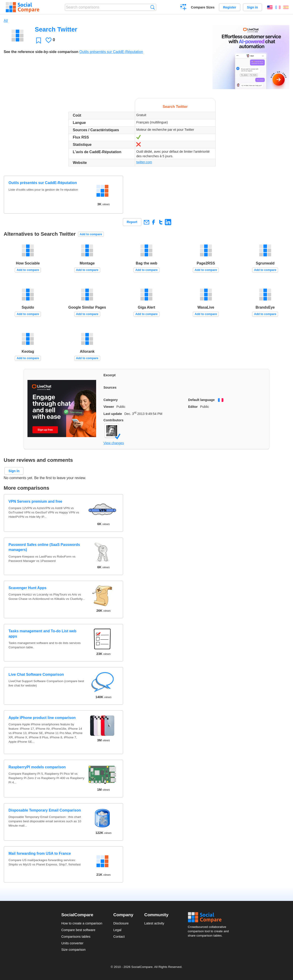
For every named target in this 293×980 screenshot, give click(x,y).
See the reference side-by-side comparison (41, 52)
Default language (201, 400)
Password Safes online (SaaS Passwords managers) (44, 547)
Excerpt (110, 375)
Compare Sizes (203, 7)
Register (230, 7)
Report (132, 222)
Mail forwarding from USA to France (40, 853)
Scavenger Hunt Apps (27, 588)
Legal (117, 930)
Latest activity (154, 923)
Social (210, 917)
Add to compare (91, 234)
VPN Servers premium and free (35, 501)
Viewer (109, 407)
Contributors (113, 420)
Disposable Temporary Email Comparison (45, 810)
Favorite (39, 40)
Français (278, 7)
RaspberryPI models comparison (37, 767)
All (6, 21)
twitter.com (144, 162)
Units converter (72, 943)
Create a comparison (183, 8)
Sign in (252, 7)
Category (111, 400)
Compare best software (78, 930)
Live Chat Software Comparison (36, 674)
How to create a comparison (82, 923)
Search (153, 7)
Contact (119, 937)
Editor (193, 407)
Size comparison (73, 950)
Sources (110, 387)
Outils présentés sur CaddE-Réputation (111, 52)
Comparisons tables (76, 937)
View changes (114, 443)
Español (286, 7)
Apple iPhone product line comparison (42, 718)
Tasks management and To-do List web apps (42, 634)
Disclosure (121, 923)
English (270, 7)
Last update (113, 414)
